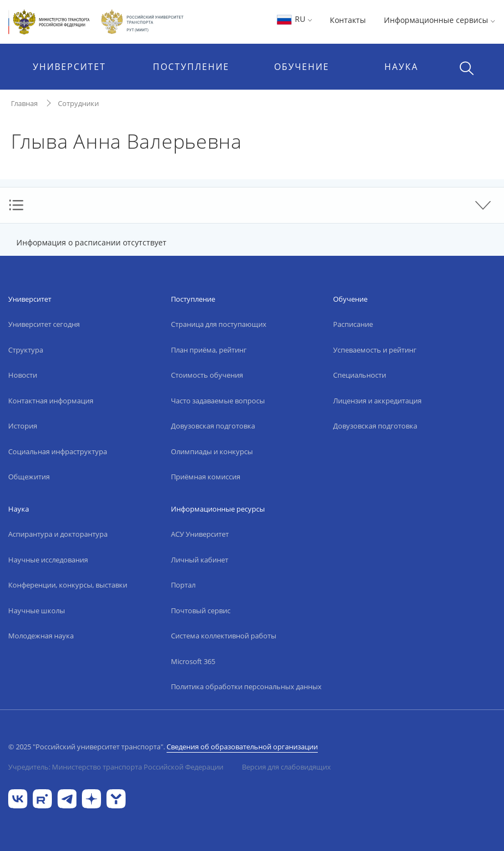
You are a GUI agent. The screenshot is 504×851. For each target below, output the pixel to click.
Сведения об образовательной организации (242, 747)
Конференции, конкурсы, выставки (68, 585)
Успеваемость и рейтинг (375, 350)
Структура (26, 350)
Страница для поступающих (219, 324)
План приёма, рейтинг (209, 350)
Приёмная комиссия (206, 477)
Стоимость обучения (207, 375)
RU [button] (294, 19)
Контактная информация (51, 401)
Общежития (29, 477)
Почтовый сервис (201, 611)
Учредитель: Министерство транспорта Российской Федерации (116, 767)
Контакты (348, 20)
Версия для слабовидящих (286, 767)
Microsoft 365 (193, 661)
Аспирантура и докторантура (58, 534)
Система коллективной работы (224, 636)
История (23, 426)
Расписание (353, 324)
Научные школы (37, 611)
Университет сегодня (44, 324)
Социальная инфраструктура (58, 451)
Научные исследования (48, 560)
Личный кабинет (200, 560)
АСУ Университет (200, 534)
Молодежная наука (41, 636)
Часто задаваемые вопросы (218, 401)
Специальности (360, 375)
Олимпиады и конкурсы (212, 451)
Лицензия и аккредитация (377, 401)
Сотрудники (78, 103)
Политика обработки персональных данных (246, 686)
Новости (23, 375)
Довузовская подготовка (213, 426)
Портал (183, 585)
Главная (24, 103)
